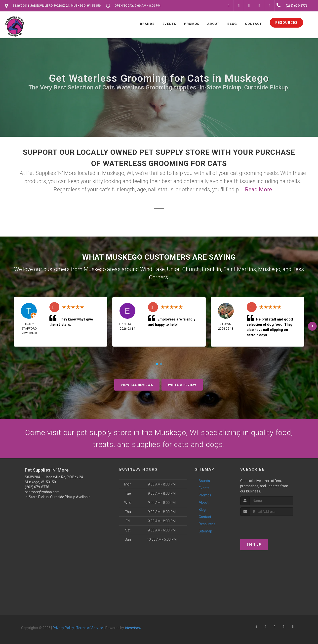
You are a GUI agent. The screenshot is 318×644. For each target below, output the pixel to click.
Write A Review (182, 385)
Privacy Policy (63, 628)
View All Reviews (137, 385)
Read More (258, 189)
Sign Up (254, 544)
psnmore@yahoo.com (42, 492)
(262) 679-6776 (37, 487)
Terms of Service (90, 628)
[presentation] (267, 525)
